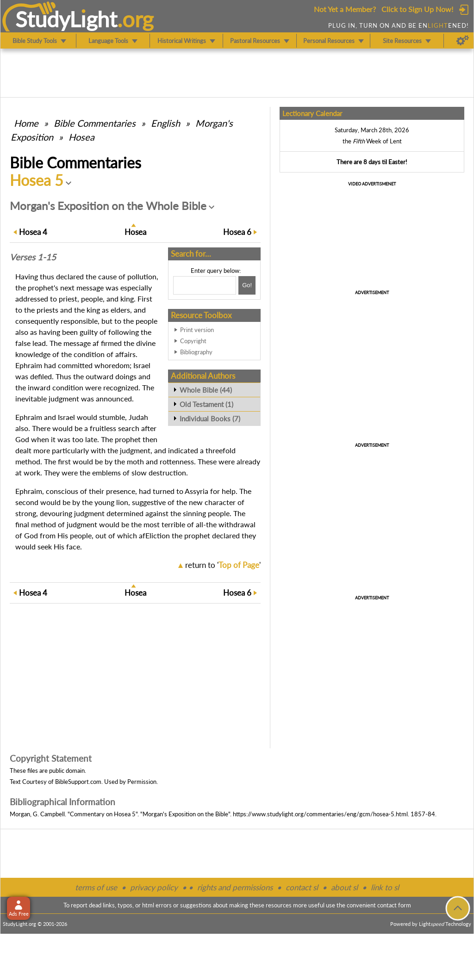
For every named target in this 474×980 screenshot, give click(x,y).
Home (26, 123)
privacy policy (154, 887)
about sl (344, 887)
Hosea (81, 137)
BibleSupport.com (78, 782)
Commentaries (95, 123)
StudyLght (66, 19)
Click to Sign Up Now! (417, 9)
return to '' (223, 565)
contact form (394, 905)
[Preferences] (463, 41)
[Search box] (205, 285)
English (165, 123)
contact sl (302, 887)
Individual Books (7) (210, 419)
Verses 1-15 (33, 257)
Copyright (193, 341)
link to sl (385, 887)
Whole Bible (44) (206, 390)
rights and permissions (235, 887)
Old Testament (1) (206, 404)
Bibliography (196, 352)
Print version (197, 330)
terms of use (96, 887)
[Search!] (247, 285)
